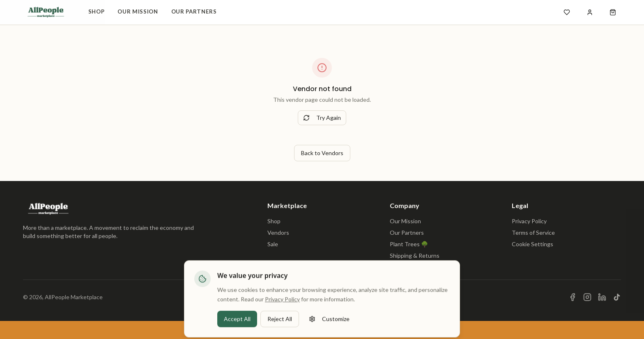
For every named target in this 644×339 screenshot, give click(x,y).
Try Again (322, 118)
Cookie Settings (532, 244)
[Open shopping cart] (613, 12)
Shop (97, 11)
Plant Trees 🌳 (409, 244)
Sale (273, 244)
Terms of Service (533, 232)
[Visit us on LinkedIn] (602, 297)
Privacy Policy (529, 221)
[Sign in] (590, 12)
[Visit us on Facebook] (573, 297)
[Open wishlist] (567, 12)
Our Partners (194, 11)
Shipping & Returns (415, 255)
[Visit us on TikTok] (617, 297)
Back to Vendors (322, 153)
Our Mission (138, 11)
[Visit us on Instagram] (587, 297)
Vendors (278, 232)
